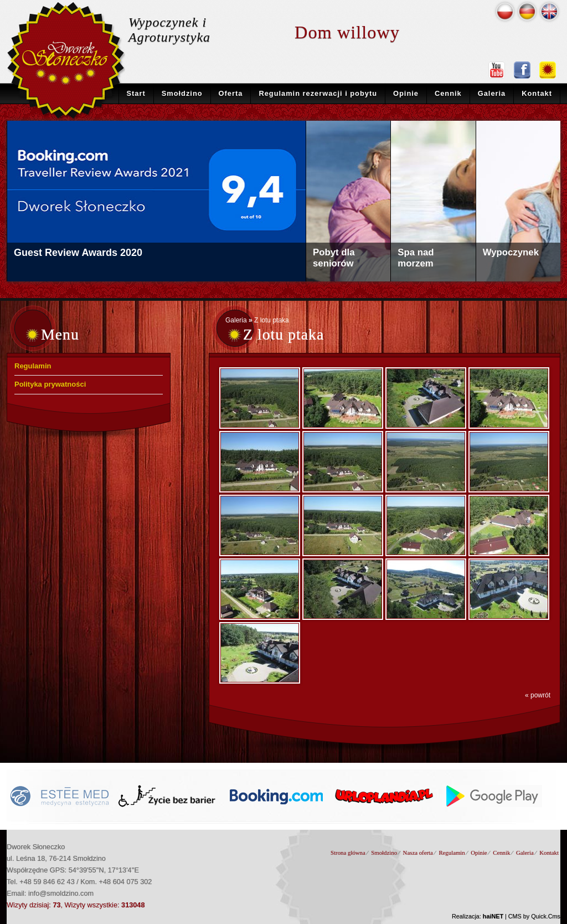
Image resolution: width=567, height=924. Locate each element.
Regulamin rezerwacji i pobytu (318, 93)
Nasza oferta (418, 853)
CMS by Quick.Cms (534, 916)
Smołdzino (182, 93)
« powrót (538, 695)
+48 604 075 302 (126, 882)
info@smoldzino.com (61, 893)
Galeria (492, 93)
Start (136, 93)
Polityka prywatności (50, 384)
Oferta (231, 93)
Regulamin (33, 366)
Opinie (406, 93)
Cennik (448, 93)
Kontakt (537, 93)
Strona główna (348, 853)
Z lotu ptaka (272, 320)
